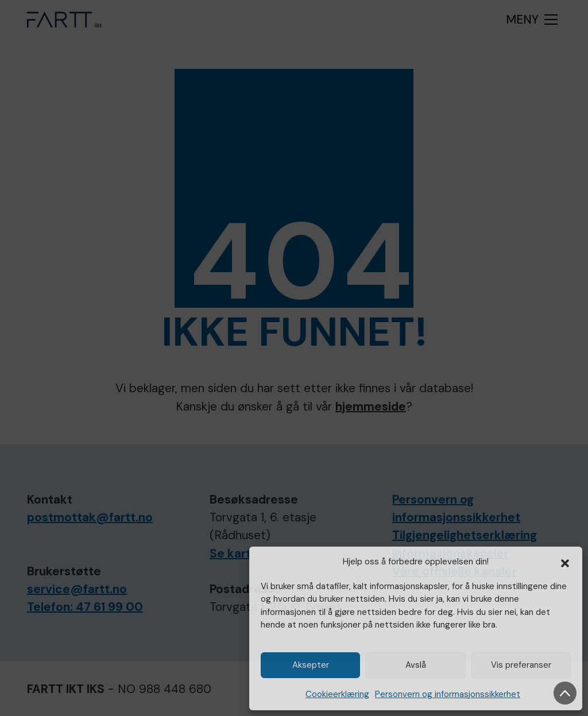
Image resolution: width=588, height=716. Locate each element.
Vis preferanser (521, 665)
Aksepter (311, 665)
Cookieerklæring (337, 694)
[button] (565, 562)
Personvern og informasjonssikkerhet (448, 694)
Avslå (416, 665)
